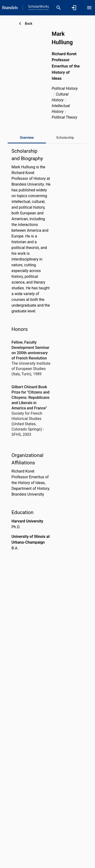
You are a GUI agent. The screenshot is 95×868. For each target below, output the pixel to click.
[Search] (59, 8)
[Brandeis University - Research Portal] (25, 7)
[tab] (65, 138)
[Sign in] (74, 8)
